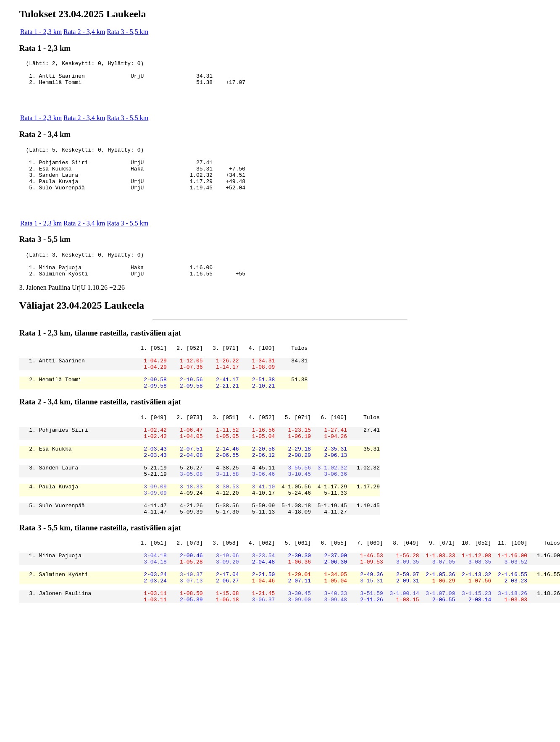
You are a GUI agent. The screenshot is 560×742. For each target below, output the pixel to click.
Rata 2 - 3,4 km (84, 32)
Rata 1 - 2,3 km (41, 32)
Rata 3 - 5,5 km (128, 32)
